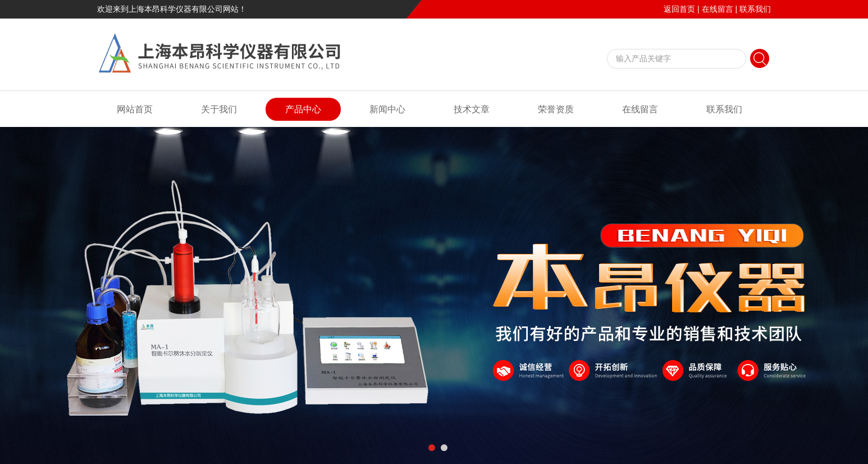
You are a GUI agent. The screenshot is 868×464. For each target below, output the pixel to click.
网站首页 (135, 109)
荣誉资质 (556, 109)
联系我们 (755, 9)
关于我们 (219, 109)
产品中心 (303, 109)
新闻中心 (387, 109)
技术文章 (472, 109)
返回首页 (679, 9)
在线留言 (718, 9)
